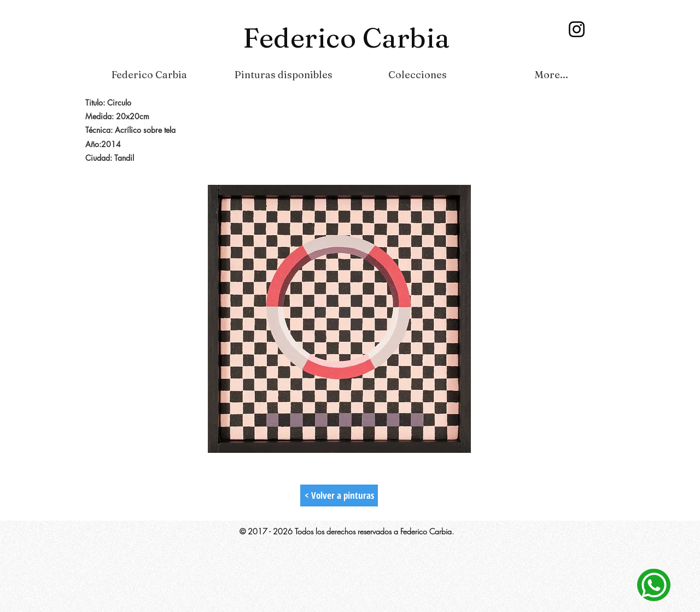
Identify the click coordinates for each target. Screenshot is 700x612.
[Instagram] (577, 29)
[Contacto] (654, 585)
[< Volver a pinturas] (339, 496)
